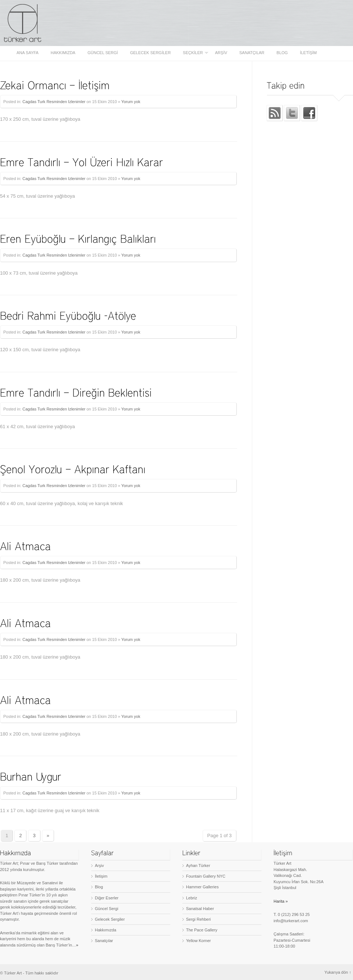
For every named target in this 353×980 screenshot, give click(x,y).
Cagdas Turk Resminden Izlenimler (54, 102)
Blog (282, 53)
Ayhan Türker (198, 866)
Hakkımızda (63, 53)
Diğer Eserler (107, 898)
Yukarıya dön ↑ (338, 972)
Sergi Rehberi (198, 919)
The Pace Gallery (202, 930)
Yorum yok (131, 102)
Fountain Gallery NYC (206, 876)
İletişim (309, 53)
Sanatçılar (252, 53)
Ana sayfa (28, 53)
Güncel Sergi (103, 53)
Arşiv (221, 53)
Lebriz (192, 898)
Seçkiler (193, 53)
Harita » (281, 901)
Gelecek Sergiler (151, 53)
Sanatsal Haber (200, 909)
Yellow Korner (198, 941)
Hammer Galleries (202, 887)
